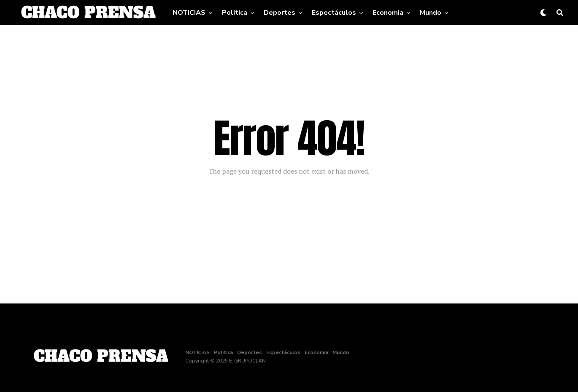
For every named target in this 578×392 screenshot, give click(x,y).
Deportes (280, 13)
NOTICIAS (189, 13)
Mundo (431, 13)
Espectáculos (334, 13)
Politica (235, 13)
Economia (388, 13)
